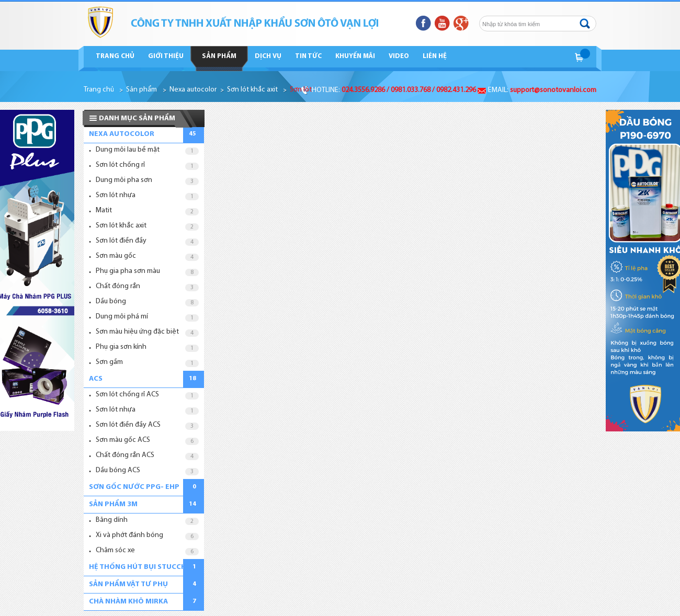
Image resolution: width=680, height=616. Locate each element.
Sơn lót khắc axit (252, 90)
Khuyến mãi (355, 56)
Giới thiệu (166, 56)
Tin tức (308, 56)
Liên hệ (435, 56)
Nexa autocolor (193, 90)
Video (399, 56)
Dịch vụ (268, 56)
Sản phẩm (219, 56)
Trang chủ (115, 56)
